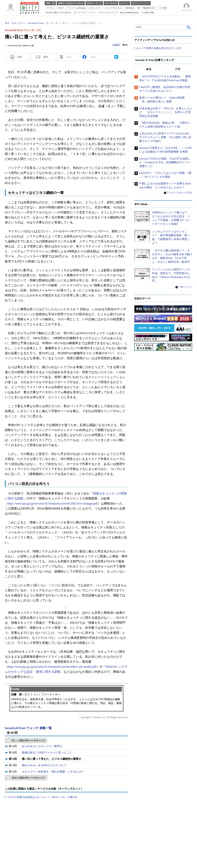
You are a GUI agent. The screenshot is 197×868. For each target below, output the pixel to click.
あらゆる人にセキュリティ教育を (42, 746)
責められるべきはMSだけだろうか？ (44, 765)
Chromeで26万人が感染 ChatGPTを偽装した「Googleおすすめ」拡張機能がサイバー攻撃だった (165, 162)
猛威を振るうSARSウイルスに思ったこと (47, 753)
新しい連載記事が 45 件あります (29, 740)
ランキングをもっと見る (179, 193)
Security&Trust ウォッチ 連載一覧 (28, 728)
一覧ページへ (185, 287)
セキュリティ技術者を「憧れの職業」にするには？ (53, 772)
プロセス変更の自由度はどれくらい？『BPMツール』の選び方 (42, 797)
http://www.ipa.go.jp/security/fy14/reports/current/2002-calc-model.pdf (52, 667)
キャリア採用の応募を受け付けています (159, 48)
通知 (46, 57)
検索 (189, 27)
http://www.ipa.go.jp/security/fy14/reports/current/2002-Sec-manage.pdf (53, 503)
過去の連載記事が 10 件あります (29, 778)
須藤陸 (116, 45)
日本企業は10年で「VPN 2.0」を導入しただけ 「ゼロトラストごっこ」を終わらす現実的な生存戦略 (166, 112)
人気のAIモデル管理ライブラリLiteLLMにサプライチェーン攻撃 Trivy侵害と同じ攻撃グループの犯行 (165, 137)
